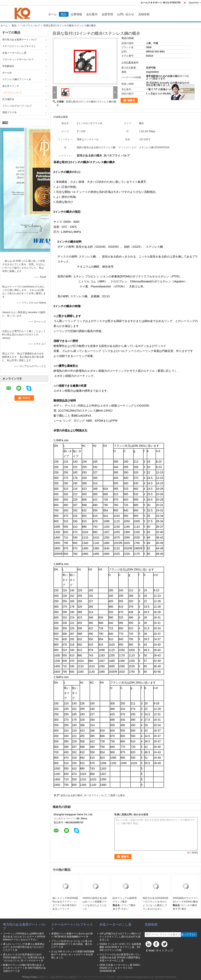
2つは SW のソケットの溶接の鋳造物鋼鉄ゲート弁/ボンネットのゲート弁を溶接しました (73, 954)
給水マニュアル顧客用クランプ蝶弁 (125, 900)
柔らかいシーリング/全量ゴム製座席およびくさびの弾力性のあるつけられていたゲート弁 (24, 947)
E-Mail (150, 950)
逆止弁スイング (11, 86)
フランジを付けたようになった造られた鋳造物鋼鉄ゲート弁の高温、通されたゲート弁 (72, 944)
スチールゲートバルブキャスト (19, 46)
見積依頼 (144, 14)
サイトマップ (164, 950)
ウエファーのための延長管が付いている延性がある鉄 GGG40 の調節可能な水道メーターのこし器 (120, 958)
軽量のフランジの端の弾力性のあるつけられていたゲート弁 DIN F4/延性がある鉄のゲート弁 (24, 968)
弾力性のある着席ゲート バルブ (19, 40)
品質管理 (107, 14)
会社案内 (92, 14)
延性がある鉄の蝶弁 (72, 795)
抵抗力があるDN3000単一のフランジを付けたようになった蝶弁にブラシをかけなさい (156, 903)
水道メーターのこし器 (14, 53)
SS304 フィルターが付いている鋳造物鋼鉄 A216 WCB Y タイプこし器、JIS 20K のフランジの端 (120, 947)
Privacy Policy (30, 977)
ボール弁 (7, 73)
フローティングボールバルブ (18, 59)
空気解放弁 (8, 66)
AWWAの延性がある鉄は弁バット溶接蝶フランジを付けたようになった (95, 903)
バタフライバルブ (30, 26)
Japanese (195, 3)
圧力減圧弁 (8, 99)
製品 (64, 14)
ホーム (52, 14)
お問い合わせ (126, 14)
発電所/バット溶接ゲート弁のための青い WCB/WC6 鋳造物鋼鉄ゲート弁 (72, 935)
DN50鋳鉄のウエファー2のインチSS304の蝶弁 (185, 900)
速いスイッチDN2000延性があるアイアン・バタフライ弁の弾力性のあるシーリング (65, 903)
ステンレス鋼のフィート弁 (17, 79)
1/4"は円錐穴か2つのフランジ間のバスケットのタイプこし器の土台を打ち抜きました (120, 937)
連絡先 (131, 100)
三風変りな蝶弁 (117, 795)
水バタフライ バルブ (95, 795)
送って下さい (189, 935)
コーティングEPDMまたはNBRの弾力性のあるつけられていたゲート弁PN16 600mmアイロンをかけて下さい (24, 937)
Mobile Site (152, 955)
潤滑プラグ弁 (9, 112)
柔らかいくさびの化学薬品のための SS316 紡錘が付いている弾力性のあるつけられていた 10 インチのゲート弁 (24, 958)
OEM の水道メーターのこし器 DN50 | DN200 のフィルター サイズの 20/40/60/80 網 (120, 968)
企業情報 (76, 14)
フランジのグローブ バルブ (17, 106)
